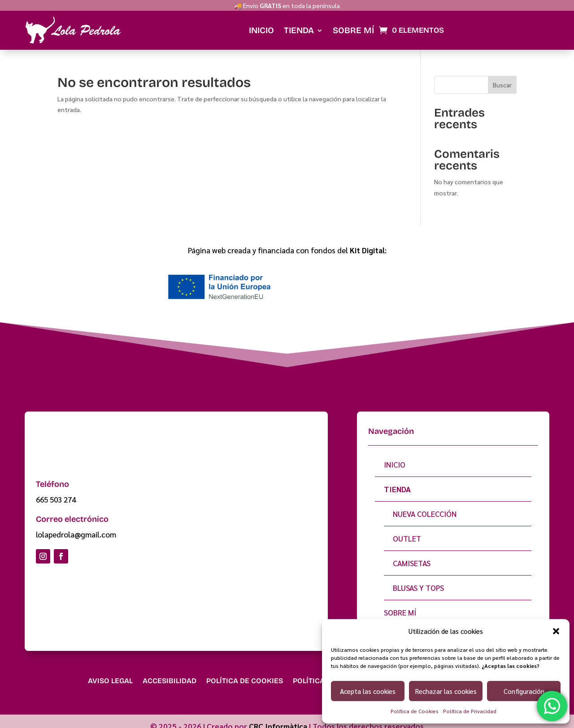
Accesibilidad (170, 672)
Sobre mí (353, 21)
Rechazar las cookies (446, 691)
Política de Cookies (415, 711)
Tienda (299, 21)
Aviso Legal (110, 672)
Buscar (502, 76)
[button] (556, 631)
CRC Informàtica (278, 718)
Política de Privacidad (470, 711)
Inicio (261, 21)
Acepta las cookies (368, 691)
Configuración (524, 691)
